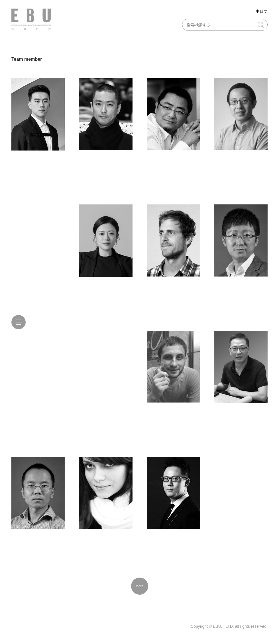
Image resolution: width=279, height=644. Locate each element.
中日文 (262, 11)
